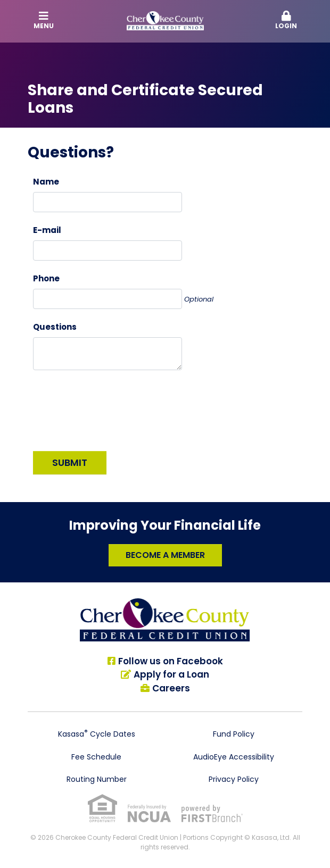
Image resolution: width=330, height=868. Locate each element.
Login (286, 20)
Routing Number (97, 779)
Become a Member (165, 555)
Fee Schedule (96, 757)
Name (46, 182)
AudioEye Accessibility (234, 757)
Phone (46, 278)
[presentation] (114, 406)
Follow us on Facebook (171, 661)
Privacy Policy (234, 779)
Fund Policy (234, 734)
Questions (55, 327)
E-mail (47, 230)
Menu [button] (44, 20)
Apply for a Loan (171, 674)
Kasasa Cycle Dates (97, 734)
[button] (286, 21)
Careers (171, 688)
